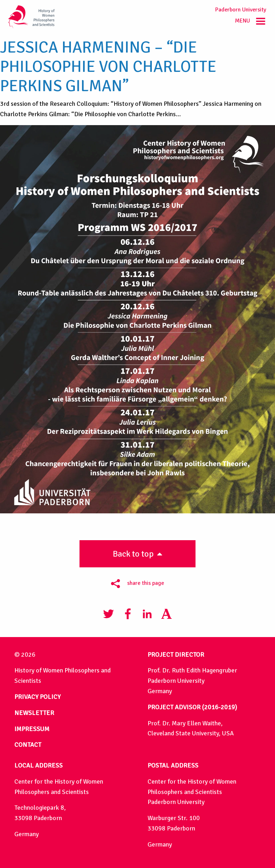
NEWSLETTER (34, 713)
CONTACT (28, 745)
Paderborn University (241, 10)
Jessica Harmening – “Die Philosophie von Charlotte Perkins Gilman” (108, 67)
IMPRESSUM (32, 729)
